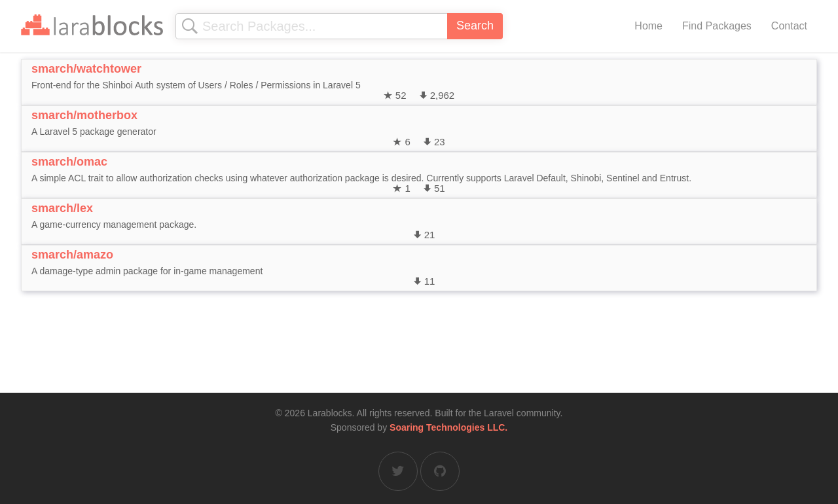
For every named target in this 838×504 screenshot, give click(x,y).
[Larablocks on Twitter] (398, 471)
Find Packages (717, 26)
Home (648, 26)
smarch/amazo (72, 255)
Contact (789, 26)
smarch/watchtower (86, 69)
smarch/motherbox (84, 115)
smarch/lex (62, 208)
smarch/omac (69, 162)
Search (475, 26)
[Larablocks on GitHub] (440, 471)
